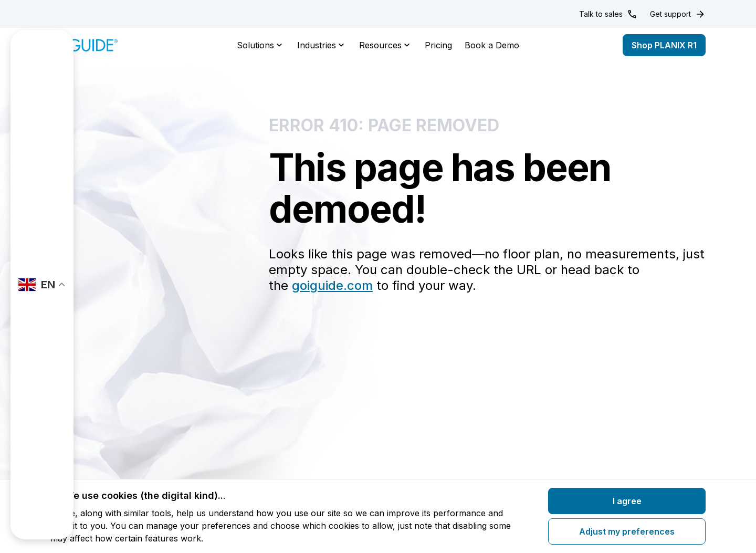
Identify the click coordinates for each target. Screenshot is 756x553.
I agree (627, 501)
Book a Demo (492, 45)
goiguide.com (332, 285)
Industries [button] (322, 45)
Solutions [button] (261, 45)
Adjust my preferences (627, 531)
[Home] (84, 45)
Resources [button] (386, 45)
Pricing (438, 45)
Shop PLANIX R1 (664, 45)
